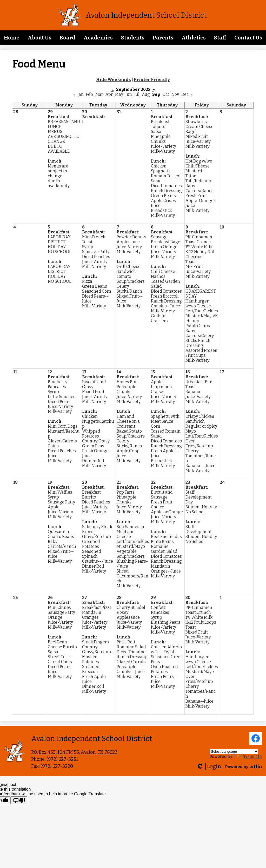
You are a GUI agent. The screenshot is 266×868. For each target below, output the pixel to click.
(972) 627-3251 (62, 759)
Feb (89, 94)
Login (209, 767)
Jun (129, 94)
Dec (185, 94)
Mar (99, 94)
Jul (137, 94)
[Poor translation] (19, 800)
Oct (166, 94)
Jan (81, 94)
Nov (175, 94)
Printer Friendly (152, 80)
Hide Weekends (114, 80)
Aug (146, 94)
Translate (247, 756)
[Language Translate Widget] (234, 752)
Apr (109, 94)
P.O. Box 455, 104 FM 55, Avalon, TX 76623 (74, 752)
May (119, 94)
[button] (40, 38)
